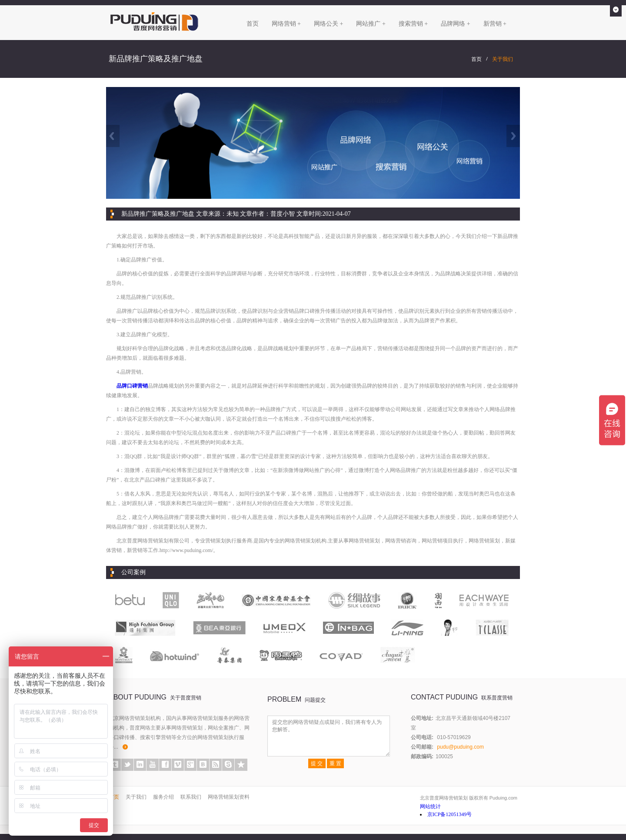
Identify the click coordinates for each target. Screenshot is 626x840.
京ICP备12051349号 (450, 814)
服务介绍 (163, 797)
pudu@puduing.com (460, 747)
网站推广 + (371, 24)
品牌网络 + (455, 24)
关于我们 (503, 59)
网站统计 (430, 807)
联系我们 (191, 797)
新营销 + (495, 24)
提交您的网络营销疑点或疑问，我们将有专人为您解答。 (329, 736)
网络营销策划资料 (229, 797)
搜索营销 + (413, 24)
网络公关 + (328, 24)
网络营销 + (286, 24)
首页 (253, 24)
